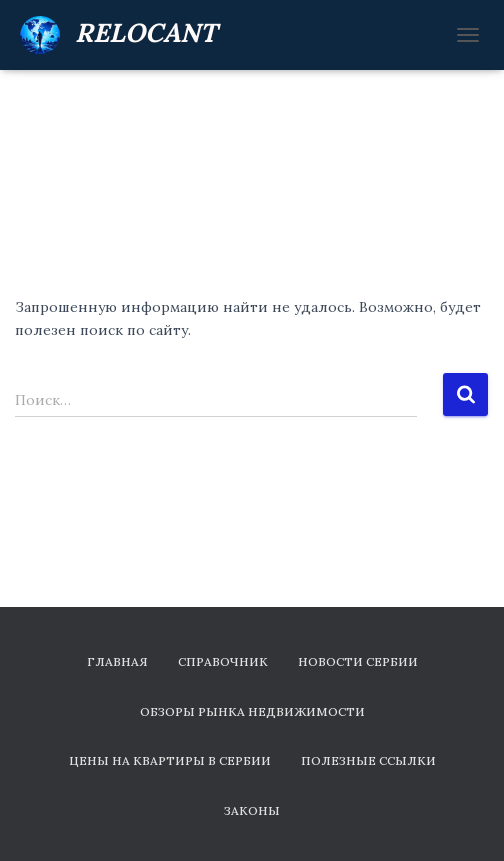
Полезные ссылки (368, 760)
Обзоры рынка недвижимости (252, 711)
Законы (252, 810)
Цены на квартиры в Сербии (170, 760)
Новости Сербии (358, 661)
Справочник (223, 661)
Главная (117, 661)
